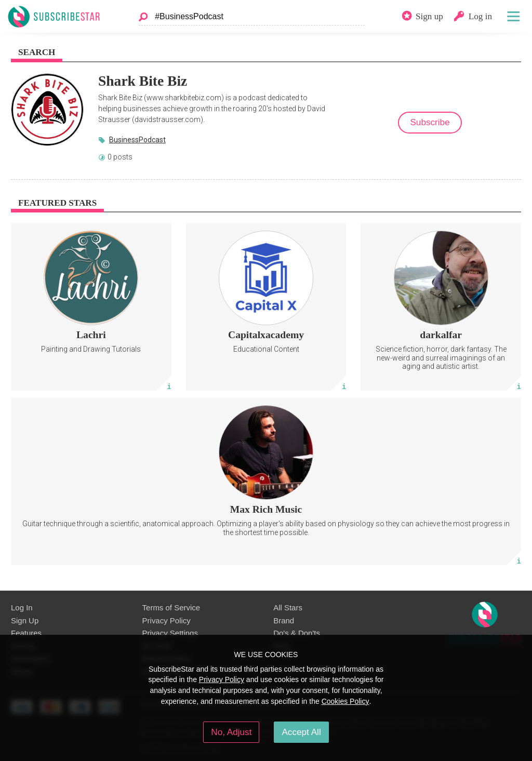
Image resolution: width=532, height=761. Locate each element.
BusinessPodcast (137, 140)
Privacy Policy (167, 620)
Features (26, 633)
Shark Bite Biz (143, 81)
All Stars (288, 608)
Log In (22, 608)
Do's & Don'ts (297, 633)
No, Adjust (231, 732)
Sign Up (25, 620)
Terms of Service (171, 608)
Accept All (301, 732)
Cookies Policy (345, 701)
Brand (284, 620)
